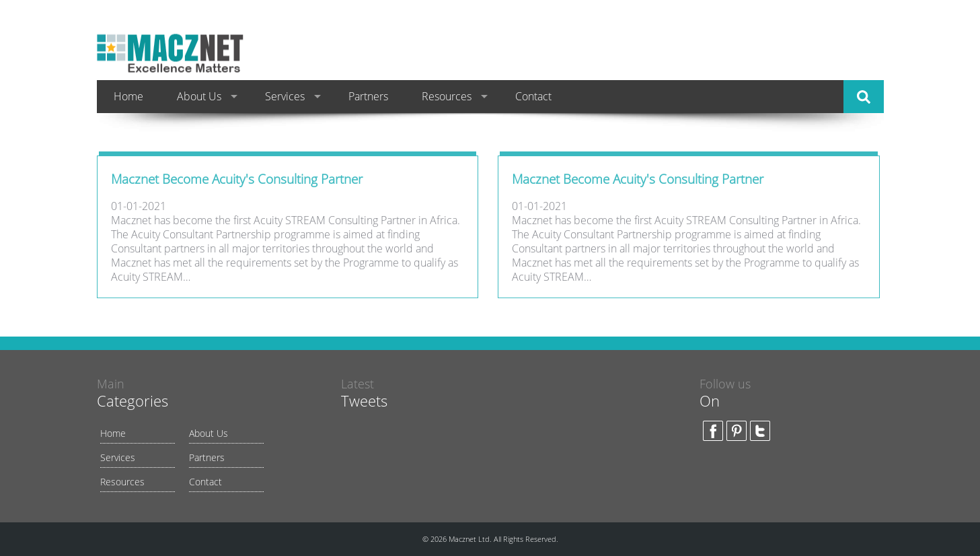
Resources (447, 96)
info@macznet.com (825, 65)
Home (128, 96)
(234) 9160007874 (821, 44)
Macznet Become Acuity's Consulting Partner (237, 181)
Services (285, 96)
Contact (533, 96)
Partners (368, 96)
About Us (199, 96)
